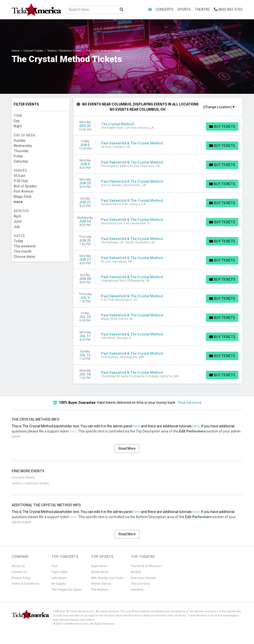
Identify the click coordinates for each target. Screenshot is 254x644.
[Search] (91, 10)
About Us (18, 566)
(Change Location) (219, 107)
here (137, 426)
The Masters (100, 590)
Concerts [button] (165, 9)
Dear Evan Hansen (143, 578)
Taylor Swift (59, 572)
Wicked (136, 572)
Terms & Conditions (25, 584)
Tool (54, 566)
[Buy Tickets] (222, 127)
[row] (158, 126)
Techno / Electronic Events (30, 483)
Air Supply (58, 584)
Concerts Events (23, 477)
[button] (150, 10)
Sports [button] (184, 9)
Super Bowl (99, 566)
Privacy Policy (21, 578)
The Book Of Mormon (146, 566)
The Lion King (140, 584)
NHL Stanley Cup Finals (107, 578)
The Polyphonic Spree (66, 590)
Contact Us (19, 572)
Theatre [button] (202, 9)
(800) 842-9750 (228, 9)
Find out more (190, 403)
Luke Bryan (59, 578)
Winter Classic (101, 584)
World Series (100, 572)
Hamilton (137, 590)
